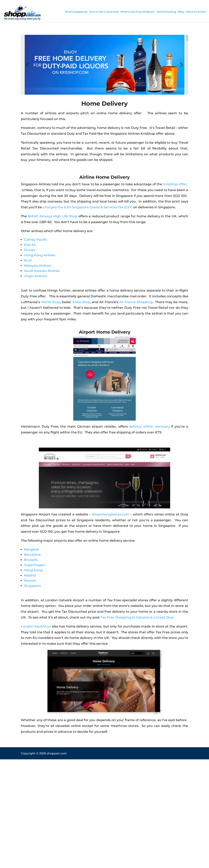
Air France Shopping (136, 302)
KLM (28, 260)
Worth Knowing (166, 12)
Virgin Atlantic (36, 276)
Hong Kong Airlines (40, 255)
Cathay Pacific (36, 240)
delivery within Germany (149, 426)
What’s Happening (76, 12)
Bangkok (31, 549)
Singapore (32, 586)
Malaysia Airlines (37, 266)
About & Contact (196, 12)
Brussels (31, 560)
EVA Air (30, 245)
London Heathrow (36, 626)
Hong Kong (33, 570)
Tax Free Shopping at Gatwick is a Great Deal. (137, 617)
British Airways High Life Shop (53, 216)
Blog (181, 12)
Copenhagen (35, 565)
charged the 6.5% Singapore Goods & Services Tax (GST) (88, 207)
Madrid (30, 575)
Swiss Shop (81, 302)
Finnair (30, 250)
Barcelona (32, 555)
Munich (30, 581)
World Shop (51, 302)
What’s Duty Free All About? (138, 12)
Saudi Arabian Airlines (42, 271)
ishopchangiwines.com (111, 514)
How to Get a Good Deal (104, 12)
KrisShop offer (175, 184)
